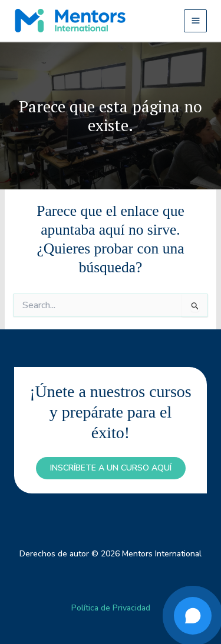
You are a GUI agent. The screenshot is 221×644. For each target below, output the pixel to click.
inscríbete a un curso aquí (111, 468)
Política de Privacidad (111, 608)
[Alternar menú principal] (195, 21)
